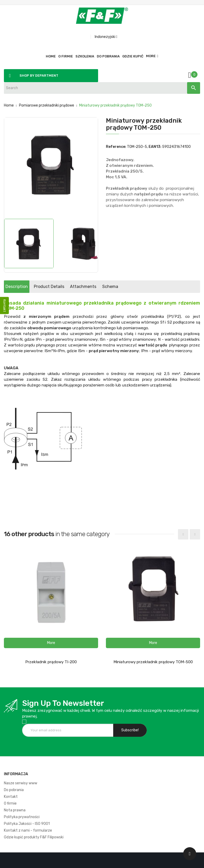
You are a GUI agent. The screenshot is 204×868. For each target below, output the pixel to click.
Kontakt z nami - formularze (28, 830)
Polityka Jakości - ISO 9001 (27, 824)
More (151, 56)
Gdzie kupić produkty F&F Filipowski (34, 837)
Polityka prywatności (22, 817)
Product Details (68, 287)
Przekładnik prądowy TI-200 (51, 662)
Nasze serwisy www (21, 783)
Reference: (116, 147)
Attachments (114, 287)
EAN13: (155, 147)
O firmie (10, 803)
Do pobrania (14, 790)
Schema (153, 287)
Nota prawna (15, 810)
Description (23, 287)
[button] (51, 643)
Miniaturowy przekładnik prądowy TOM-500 (153, 662)
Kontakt (11, 797)
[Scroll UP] (190, 854)
